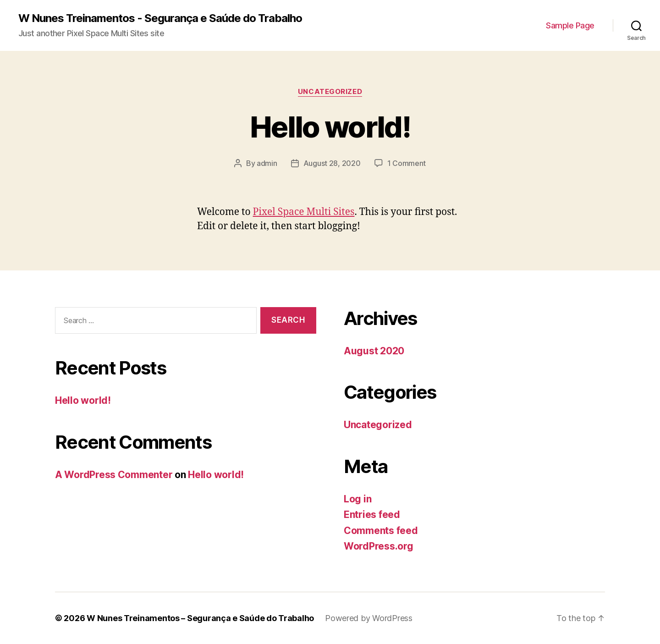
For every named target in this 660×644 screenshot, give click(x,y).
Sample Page (570, 25)
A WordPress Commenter (114, 475)
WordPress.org (379, 546)
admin (267, 163)
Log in (357, 499)
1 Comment (407, 163)
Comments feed (381, 531)
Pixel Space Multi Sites (304, 212)
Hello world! (330, 127)
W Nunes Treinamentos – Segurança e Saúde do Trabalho (200, 618)
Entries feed (372, 515)
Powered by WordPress (369, 618)
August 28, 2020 (332, 163)
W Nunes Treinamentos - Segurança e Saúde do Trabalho (160, 18)
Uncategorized (330, 92)
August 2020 (374, 351)
